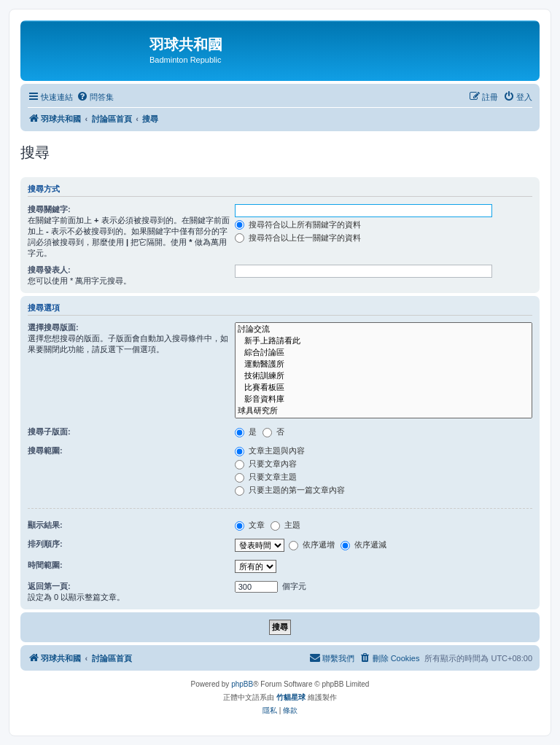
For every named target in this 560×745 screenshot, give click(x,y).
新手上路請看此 (384, 341)
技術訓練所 (384, 376)
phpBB (242, 684)
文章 (250, 525)
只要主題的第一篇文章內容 (290, 490)
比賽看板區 (384, 388)
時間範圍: (45, 565)
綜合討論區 (384, 353)
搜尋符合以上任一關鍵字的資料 (298, 238)
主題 (285, 525)
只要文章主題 (266, 477)
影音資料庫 (384, 399)
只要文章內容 (266, 464)
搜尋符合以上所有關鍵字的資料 (298, 225)
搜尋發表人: (49, 270)
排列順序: (45, 544)
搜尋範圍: (45, 450)
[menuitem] (95, 97)
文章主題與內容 (270, 450)
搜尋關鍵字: (49, 209)
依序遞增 (312, 545)
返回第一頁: (49, 586)
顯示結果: (45, 525)
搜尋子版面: (49, 432)
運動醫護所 (384, 364)
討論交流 (384, 329)
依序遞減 (363, 545)
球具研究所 (384, 411)
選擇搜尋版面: (53, 327)
